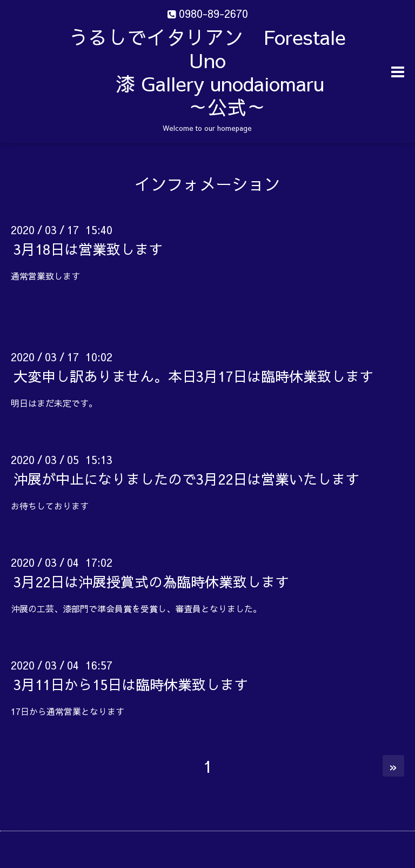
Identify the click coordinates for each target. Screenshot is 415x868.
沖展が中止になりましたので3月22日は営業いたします (186, 479)
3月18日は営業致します (88, 249)
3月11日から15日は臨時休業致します (131, 684)
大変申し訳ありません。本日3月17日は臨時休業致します (193, 376)
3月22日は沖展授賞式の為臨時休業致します (151, 581)
